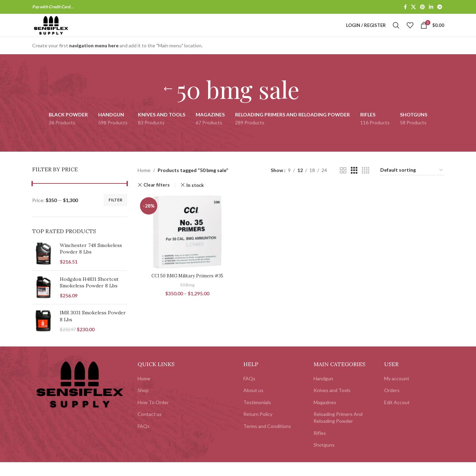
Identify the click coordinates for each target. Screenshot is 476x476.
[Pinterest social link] (422, 7)
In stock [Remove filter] (195, 199)
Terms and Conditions (267, 440)
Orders (392, 404)
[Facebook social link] (405, 7)
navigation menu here (94, 59)
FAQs (144, 440)
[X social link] (413, 7)
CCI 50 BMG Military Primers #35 (186, 288)
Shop (143, 404)
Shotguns (324, 459)
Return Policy (258, 428)
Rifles (320, 447)
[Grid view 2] (343, 184)
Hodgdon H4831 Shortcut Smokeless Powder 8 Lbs (89, 296)
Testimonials (257, 416)
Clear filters (157, 199)
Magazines (325, 416)
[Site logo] (64, 32)
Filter (115, 214)
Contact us (150, 428)
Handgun (323, 392)
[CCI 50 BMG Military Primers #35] (186, 246)
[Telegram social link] (440, 7)
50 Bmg (186, 297)
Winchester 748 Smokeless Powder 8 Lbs (91, 263)
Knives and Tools (332, 404)
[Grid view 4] (366, 184)
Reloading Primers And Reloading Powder (338, 432)
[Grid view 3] (354, 184)
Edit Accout (397, 416)
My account (397, 392)
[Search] (396, 32)
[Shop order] (412, 184)
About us (253, 404)
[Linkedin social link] (431, 7)
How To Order (153, 416)
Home (144, 184)
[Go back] (168, 103)
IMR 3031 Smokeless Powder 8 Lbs (93, 330)
